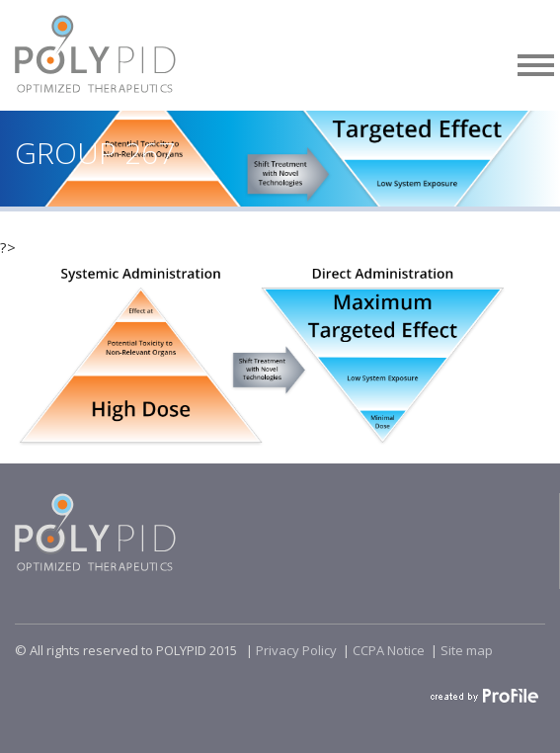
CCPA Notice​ (389, 650)
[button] (536, 62)
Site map (467, 650)
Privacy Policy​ (296, 650)
